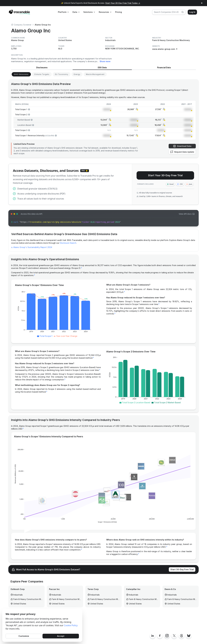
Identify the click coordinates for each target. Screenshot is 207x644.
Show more (105, 61)
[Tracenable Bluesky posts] (189, 636)
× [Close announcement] (202, 3)
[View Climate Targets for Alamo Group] (42, 74)
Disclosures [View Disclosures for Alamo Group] (42, 67)
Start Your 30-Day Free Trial (165, 175)
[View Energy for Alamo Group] (77, 74)
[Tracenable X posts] (174, 636)
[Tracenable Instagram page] (167, 636)
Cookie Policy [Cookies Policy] (71, 625)
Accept (61, 636)
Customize (24, 636)
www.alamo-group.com (165, 49)
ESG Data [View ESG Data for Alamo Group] (102, 67)
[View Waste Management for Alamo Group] (95, 74)
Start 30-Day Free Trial (182, 569)
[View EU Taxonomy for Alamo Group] (62, 74)
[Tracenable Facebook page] (160, 636)
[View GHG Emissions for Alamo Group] (21, 74)
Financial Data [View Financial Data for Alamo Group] (164, 67)
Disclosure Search (68, 243)
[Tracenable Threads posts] (181, 636)
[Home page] (19, 12)
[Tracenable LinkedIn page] (153, 636)
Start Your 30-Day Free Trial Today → (123, 3)
